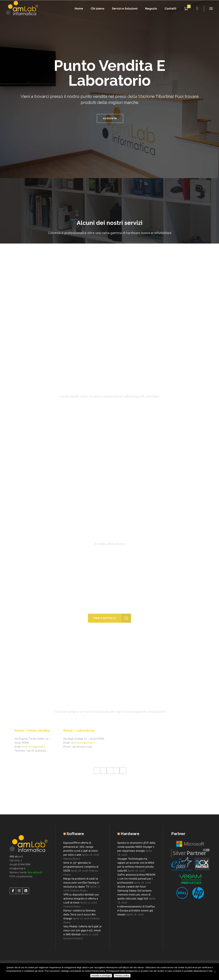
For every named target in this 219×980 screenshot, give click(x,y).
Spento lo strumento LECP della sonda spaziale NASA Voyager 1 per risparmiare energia (136, 847)
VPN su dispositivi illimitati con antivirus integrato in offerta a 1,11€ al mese (81, 899)
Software (75, 834)
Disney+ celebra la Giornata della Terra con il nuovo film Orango (80, 915)
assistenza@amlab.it (34, 747)
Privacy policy (122, 976)
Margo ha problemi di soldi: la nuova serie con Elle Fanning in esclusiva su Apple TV (81, 883)
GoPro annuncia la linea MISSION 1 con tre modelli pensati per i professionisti (136, 879)
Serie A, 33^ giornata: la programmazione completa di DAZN (81, 867)
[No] (215, 972)
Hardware (130, 834)
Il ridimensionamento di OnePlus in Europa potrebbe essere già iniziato (136, 911)
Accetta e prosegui (101, 976)
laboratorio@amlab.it (83, 743)
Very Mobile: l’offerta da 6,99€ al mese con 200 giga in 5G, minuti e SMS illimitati (82, 930)
